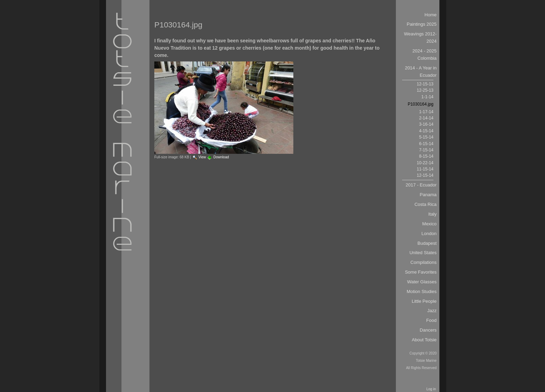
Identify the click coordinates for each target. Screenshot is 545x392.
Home (430, 15)
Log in (431, 389)
